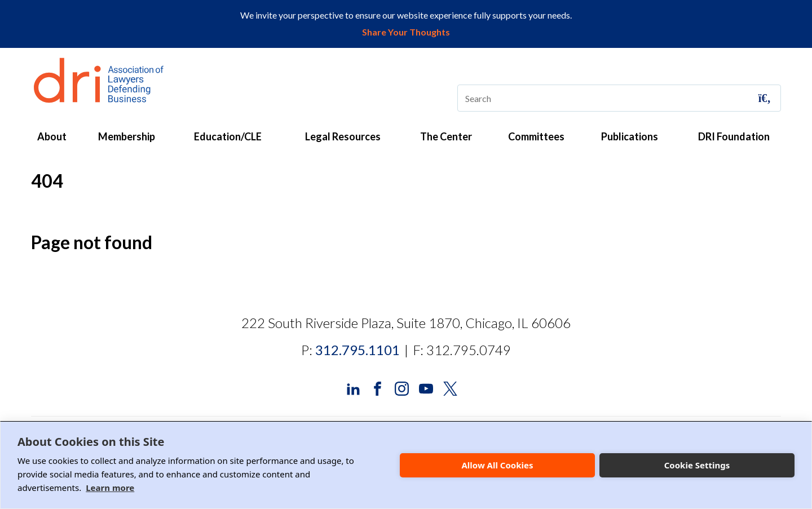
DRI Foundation (734, 136)
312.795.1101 (358, 350)
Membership (127, 136)
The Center (446, 136)
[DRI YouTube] (426, 388)
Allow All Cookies (497, 465)
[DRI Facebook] (378, 388)
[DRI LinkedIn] (353, 388)
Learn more (110, 488)
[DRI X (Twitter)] (450, 388)
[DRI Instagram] (402, 388)
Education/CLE (228, 136)
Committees (536, 136)
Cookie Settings (697, 465)
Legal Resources (343, 136)
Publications (630, 136)
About (52, 136)
